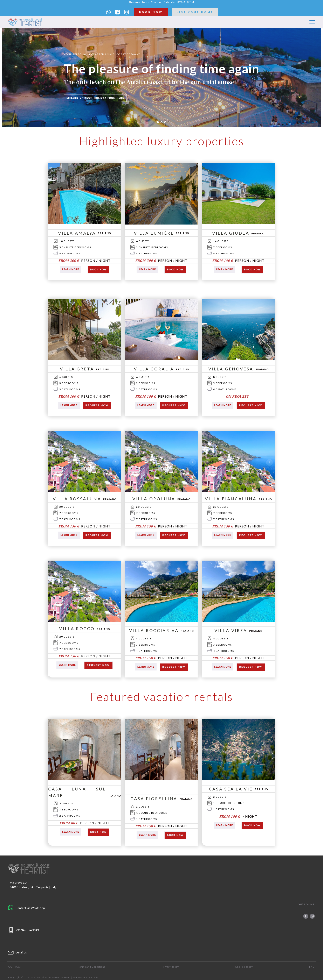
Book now (98, 270)
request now (97, 405)
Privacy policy (170, 967)
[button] (108, 12)
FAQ (312, 967)
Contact (15, 967)
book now (151, 12)
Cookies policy (244, 967)
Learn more (71, 269)
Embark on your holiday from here (95, 98)
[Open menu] (312, 22)
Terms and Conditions (92, 967)
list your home (195, 12)
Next (116, 196)
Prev (54, 196)
